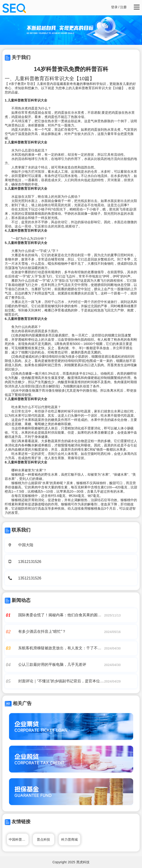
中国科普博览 (19, 839)
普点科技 (43, 839)
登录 (114, 7)
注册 (123, 7)
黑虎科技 (83, 862)
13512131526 (30, 562)
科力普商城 (69, 839)
